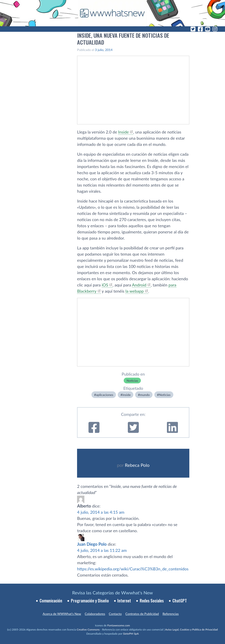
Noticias (132, 381)
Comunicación (51, 601)
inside (126, 395)
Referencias (171, 614)
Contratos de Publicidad (142, 614)
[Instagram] (215, 29)
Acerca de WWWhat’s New (62, 614)
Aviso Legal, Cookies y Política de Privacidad (192, 629)
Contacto (115, 614)
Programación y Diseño (90, 601)
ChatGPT (180, 601)
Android (139, 285)
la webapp (134, 291)
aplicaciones (105, 395)
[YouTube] (208, 29)
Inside (124, 132)
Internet (124, 601)
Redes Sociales (152, 601)
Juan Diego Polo (92, 544)
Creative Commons (88, 629)
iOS (105, 285)
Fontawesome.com (119, 625)
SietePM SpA (131, 634)
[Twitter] (193, 29)
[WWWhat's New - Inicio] (112, 13)
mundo (145, 395)
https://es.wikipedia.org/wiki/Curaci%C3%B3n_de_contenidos (133, 569)
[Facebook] (200, 29)
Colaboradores (95, 614)
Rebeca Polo (137, 465)
